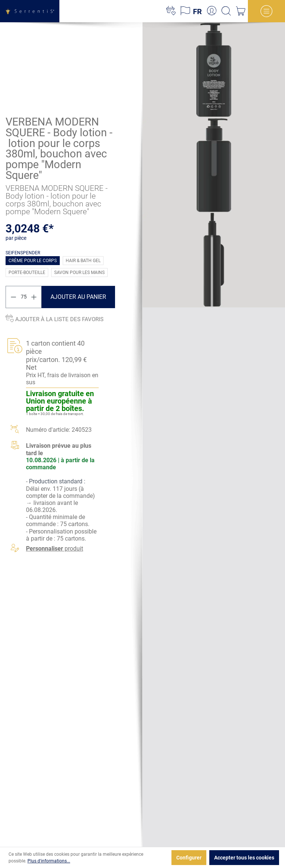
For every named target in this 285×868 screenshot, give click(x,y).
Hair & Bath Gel (83, 260)
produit (55, 549)
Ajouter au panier (78, 296)
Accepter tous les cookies (244, 858)
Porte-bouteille (27, 272)
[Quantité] (24, 297)
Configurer (189, 858)
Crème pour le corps (33, 260)
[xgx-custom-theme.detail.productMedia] (214, 69)
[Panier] (241, 11)
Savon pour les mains (79, 272)
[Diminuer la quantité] (13, 297)
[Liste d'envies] (171, 11)
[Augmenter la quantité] (34, 297)
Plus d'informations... (49, 861)
